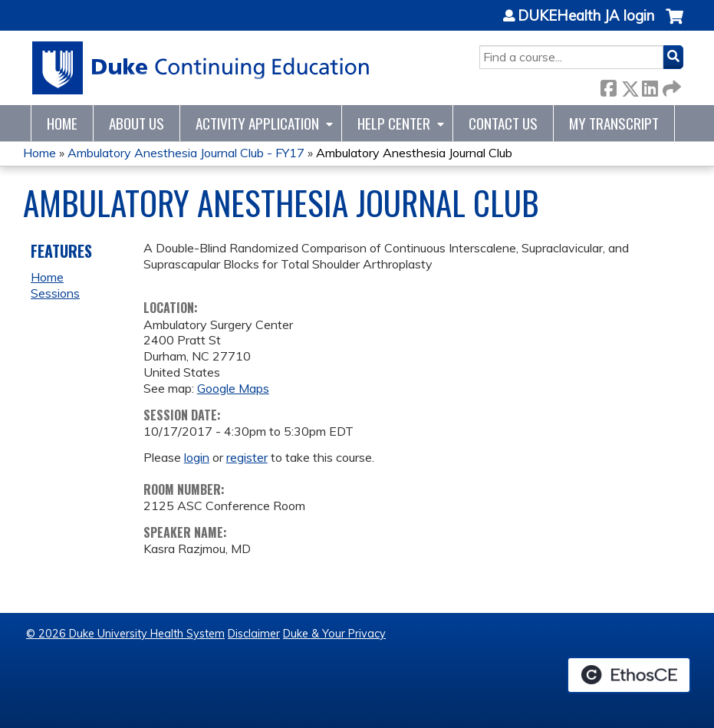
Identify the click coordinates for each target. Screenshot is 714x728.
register (247, 457)
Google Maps (233, 388)
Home (62, 123)
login (197, 457)
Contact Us (503, 123)
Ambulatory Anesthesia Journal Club (414, 153)
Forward (670, 86)
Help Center (394, 123)
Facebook (608, 86)
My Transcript (614, 123)
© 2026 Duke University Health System (125, 634)
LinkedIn (650, 86)
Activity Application (257, 123)
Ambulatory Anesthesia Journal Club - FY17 (186, 153)
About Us (137, 123)
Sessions (55, 293)
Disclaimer (254, 634)
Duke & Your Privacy (334, 634)
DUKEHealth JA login (586, 16)
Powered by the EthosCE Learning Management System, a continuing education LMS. (629, 675)
